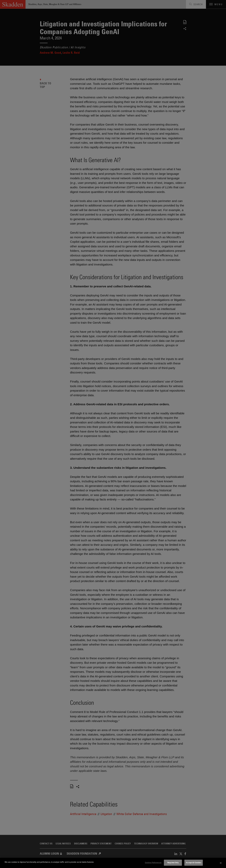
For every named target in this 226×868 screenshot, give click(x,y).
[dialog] (113, 863)
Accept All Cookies (193, 863)
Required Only (173, 863)
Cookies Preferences (153, 863)
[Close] (221, 863)
